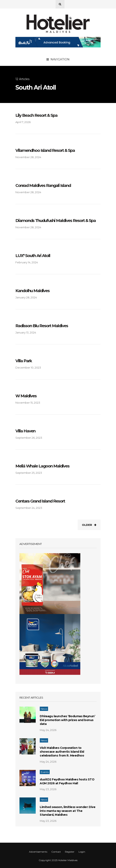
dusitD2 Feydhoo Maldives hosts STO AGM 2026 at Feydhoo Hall (67, 781)
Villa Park (24, 361)
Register (70, 852)
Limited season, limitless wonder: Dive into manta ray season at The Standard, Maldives (68, 811)
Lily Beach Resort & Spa (36, 115)
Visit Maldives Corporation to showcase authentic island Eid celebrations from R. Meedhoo (62, 752)
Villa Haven (25, 431)
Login (82, 852)
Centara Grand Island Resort (40, 501)
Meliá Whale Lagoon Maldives (42, 466)
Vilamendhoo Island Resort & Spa (45, 150)
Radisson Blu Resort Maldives (42, 326)
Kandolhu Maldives (32, 291)
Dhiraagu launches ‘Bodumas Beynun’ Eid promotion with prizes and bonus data (67, 720)
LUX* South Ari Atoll (33, 256)
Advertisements (38, 852)
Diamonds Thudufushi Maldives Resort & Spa (56, 221)
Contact (56, 852)
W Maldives (26, 396)
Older (89, 525)
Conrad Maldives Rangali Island (43, 185)
